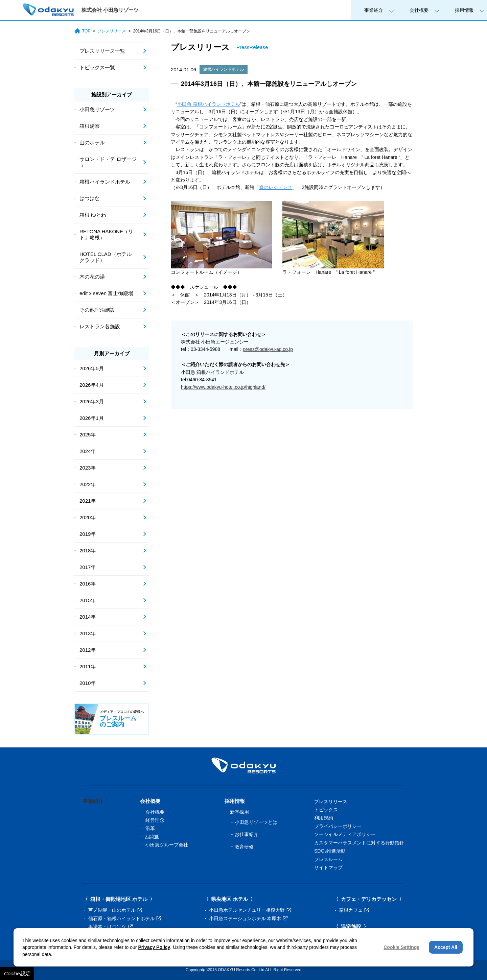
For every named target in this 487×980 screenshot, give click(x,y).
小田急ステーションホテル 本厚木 (248, 918)
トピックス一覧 (97, 67)
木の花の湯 (92, 277)
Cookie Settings (401, 947)
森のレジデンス (276, 187)
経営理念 (155, 820)
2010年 (88, 683)
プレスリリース (112, 31)
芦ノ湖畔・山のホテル (115, 910)
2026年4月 (92, 385)
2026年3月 (92, 401)
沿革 (150, 828)
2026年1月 (92, 418)
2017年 (88, 567)
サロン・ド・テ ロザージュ (108, 162)
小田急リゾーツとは (256, 822)
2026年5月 (92, 368)
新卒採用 (239, 812)
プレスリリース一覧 (102, 51)
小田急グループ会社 (167, 845)
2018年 (88, 551)
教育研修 (244, 847)
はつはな (90, 198)
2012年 (88, 650)
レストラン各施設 (100, 326)
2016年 (88, 584)
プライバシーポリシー (338, 826)
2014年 (88, 617)
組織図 (153, 837)
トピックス (326, 810)
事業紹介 (374, 10)
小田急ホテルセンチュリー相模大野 (250, 910)
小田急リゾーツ (97, 109)
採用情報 (464, 10)
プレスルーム (328, 859)
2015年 (88, 600)
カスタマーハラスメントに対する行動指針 (359, 843)
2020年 (88, 517)
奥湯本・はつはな (110, 927)
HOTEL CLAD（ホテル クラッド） (106, 257)
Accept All (446, 947)
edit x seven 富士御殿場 (106, 293)
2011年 (88, 666)
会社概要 (419, 10)
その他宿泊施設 (97, 310)
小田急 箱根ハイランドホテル (209, 104)
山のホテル (92, 142)
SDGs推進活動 (330, 851)
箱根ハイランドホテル (224, 69)
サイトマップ (328, 867)
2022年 (88, 484)
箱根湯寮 (90, 126)
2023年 (88, 468)
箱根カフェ (354, 910)
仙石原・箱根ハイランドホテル (125, 918)
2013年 (88, 633)
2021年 (88, 501)
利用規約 (324, 818)
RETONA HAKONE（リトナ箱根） (106, 234)
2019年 (88, 534)
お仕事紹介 (247, 834)
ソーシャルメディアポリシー (345, 834)
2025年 (88, 435)
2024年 (88, 451)
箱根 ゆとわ (93, 215)
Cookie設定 (17, 973)
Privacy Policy (154, 947)
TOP (82, 31)
